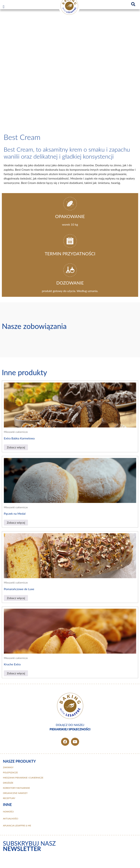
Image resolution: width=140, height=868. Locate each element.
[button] (4, 7)
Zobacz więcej (16, 447)
